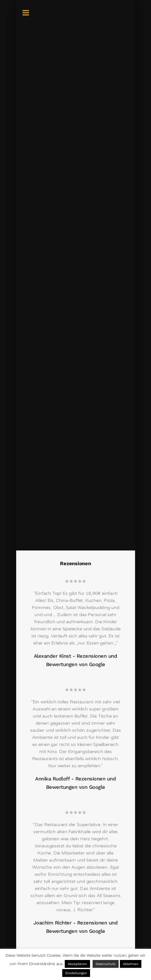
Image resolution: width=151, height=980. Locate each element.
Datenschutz (106, 964)
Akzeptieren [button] (77, 964)
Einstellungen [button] (76, 973)
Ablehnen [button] (131, 964)
